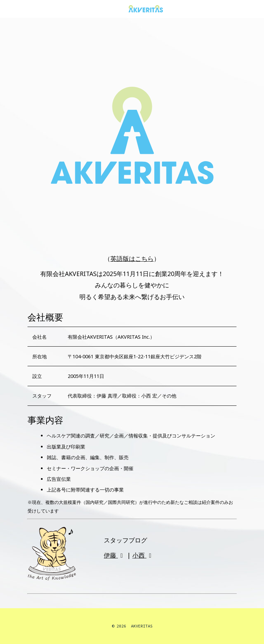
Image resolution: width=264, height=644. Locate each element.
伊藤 (115, 555)
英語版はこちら (132, 258)
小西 (143, 555)
